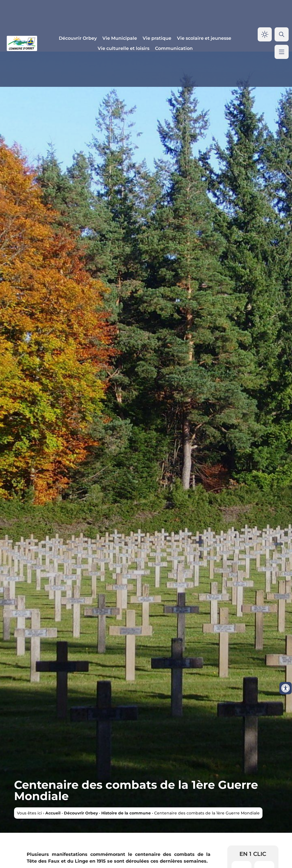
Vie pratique (157, 38)
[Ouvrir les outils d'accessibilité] (286, 688)
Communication (174, 48)
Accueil (53, 813)
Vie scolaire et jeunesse (204, 38)
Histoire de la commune (126, 813)
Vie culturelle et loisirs (123, 48)
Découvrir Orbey (78, 38)
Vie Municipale (120, 38)
